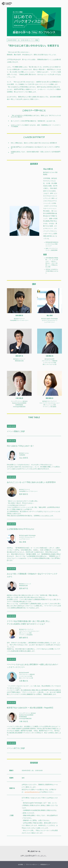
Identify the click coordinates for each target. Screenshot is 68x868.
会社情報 (20, 865)
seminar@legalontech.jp (32, 792)
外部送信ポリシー (45, 865)
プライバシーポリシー (32, 865)
